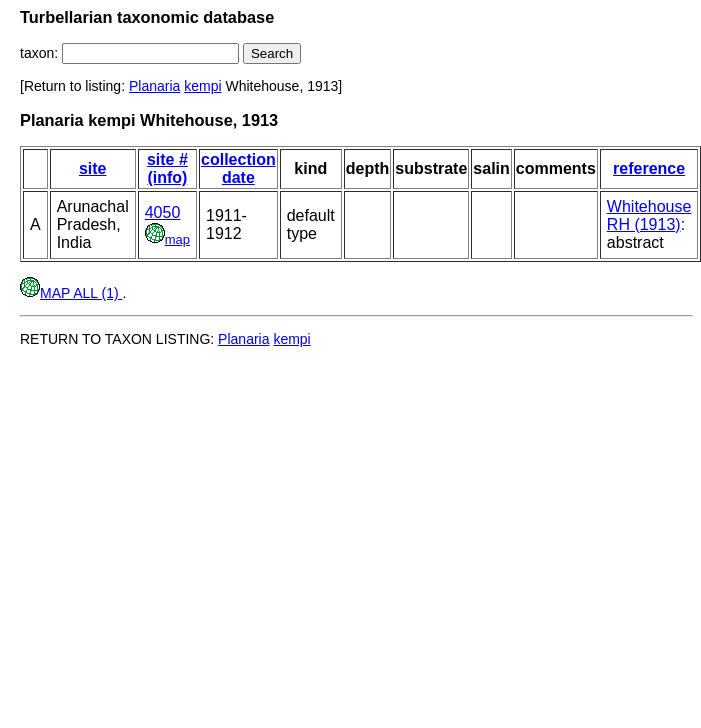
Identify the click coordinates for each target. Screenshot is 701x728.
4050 (163, 212)
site (93, 168)
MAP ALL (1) (71, 293)
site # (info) (167, 168)
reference (649, 168)
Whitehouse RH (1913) (649, 215)
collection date (238, 168)
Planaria (154, 86)
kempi (202, 86)
